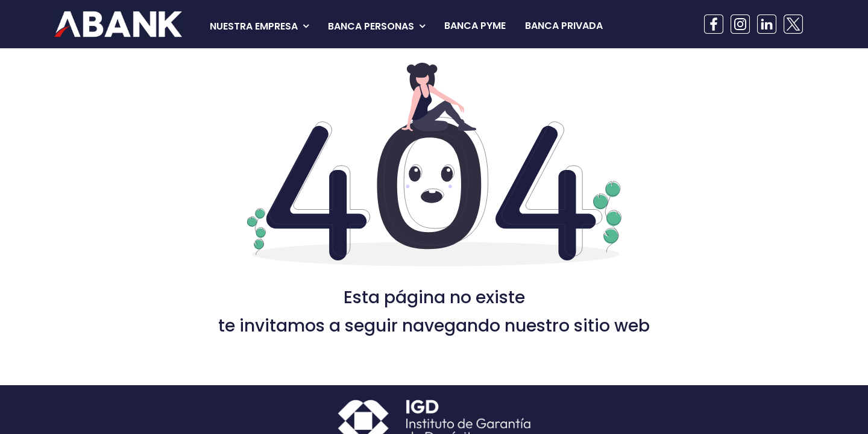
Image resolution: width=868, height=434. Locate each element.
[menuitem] (475, 26)
